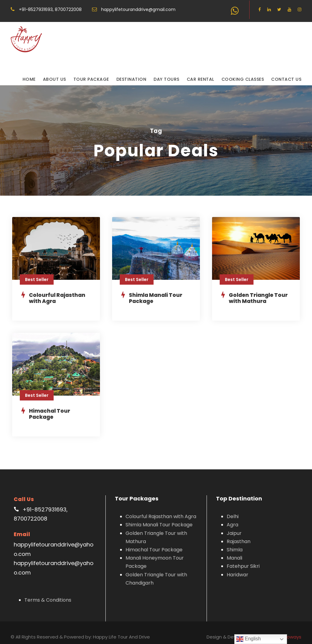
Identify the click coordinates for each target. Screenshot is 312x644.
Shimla (235, 541)
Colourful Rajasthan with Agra (161, 508)
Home (29, 79)
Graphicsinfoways (281, 629)
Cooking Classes (243, 79)
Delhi (233, 508)
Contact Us (286, 79)
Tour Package (91, 79)
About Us (55, 79)
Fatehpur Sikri (243, 558)
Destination (131, 79)
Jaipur (234, 525)
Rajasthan (239, 533)
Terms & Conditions (48, 592)
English (248, 639)
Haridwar (238, 566)
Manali (234, 550)
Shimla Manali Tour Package (159, 517)
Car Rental (200, 79)
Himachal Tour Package (154, 541)
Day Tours (167, 79)
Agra (232, 517)
